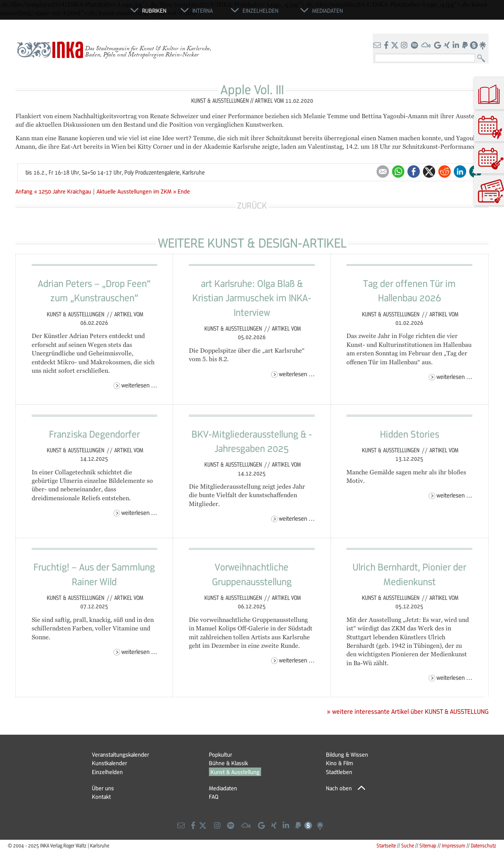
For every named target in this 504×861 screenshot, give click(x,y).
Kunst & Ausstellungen (76, 314)
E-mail (383, 172)
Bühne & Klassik (228, 763)
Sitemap (428, 845)
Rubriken (154, 10)
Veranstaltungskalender (120, 754)
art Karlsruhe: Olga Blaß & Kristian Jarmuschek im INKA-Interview (252, 298)
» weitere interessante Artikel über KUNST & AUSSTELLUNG (408, 712)
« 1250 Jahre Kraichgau (63, 191)
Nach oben (339, 788)
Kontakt (101, 796)
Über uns (103, 788)
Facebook (414, 172)
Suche (408, 845)
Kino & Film (339, 763)
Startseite (386, 845)
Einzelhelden (107, 772)
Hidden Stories (410, 434)
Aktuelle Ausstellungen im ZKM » (136, 191)
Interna (203, 10)
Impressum (454, 845)
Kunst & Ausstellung (235, 772)
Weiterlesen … (139, 385)
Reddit (445, 172)
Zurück (252, 205)
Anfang (24, 191)
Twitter (429, 172)
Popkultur (221, 754)
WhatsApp (398, 172)
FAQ (214, 796)
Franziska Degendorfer (94, 434)
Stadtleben (339, 772)
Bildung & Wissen (347, 754)
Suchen (483, 59)
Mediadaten (223, 788)
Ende (184, 191)
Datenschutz (484, 845)
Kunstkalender (109, 763)
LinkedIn (460, 172)
